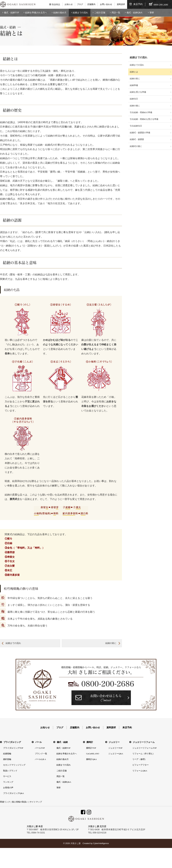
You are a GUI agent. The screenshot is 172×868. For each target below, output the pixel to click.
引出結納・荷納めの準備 (141, 112)
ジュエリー (114, 742)
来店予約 (138, 4)
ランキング (8, 782)
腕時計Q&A (91, 759)
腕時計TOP (91, 748)
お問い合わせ (106, 4)
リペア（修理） (140, 759)
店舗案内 (91, 4)
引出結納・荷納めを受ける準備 (144, 119)
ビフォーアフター (141, 765)
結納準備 (134, 85)
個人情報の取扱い (20, 802)
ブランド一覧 (41, 754)
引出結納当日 (136, 126)
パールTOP (40, 748)
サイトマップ (36, 802)
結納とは (134, 72)
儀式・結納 (62, 742)
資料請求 (121, 4)
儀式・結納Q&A (134, 13)
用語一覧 (116, 13)
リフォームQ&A (140, 771)
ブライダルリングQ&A (14, 793)
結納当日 (134, 99)
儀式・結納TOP (11, 13)
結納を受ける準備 (138, 92)
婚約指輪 (7, 759)
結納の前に (111, 643)
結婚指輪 (7, 754)
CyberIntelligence (101, 843)
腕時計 (90, 742)
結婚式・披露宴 (137, 139)
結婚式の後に (136, 146)
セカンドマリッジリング (14, 765)
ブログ (80, 4)
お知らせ (69, 4)
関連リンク (5, 802)
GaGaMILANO (93, 754)
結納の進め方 (60, 13)
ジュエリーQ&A (116, 754)
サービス (7, 776)
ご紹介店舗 (100, 13)
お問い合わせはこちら (106, 699)
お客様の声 (8, 788)
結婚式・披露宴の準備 (140, 133)
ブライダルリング (12, 742)
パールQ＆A (40, 759)
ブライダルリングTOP (13, 748)
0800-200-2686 (108, 684)
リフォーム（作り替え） (144, 754)
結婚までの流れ (80, 13)
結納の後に (135, 106)
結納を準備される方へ (36, 13)
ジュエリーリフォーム (144, 742)
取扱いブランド (10, 771)
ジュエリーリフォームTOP (144, 748)
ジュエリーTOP (115, 748)
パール (38, 742)
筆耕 (152, 13)
